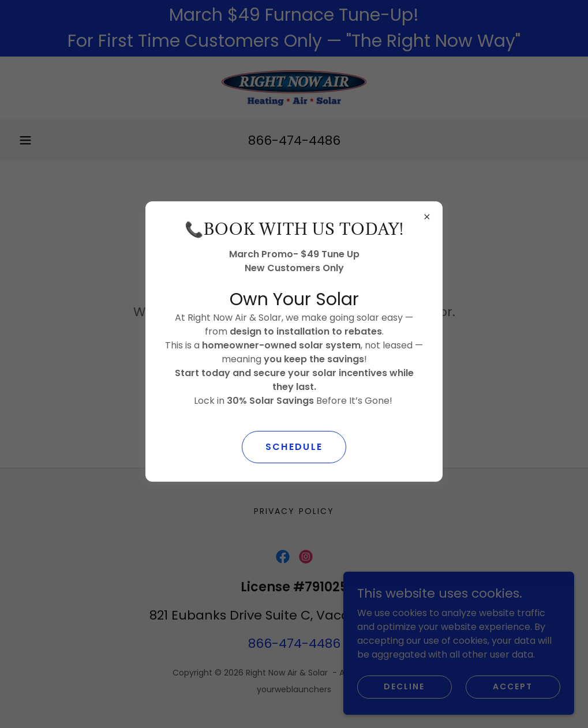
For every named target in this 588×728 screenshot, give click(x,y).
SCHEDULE (294, 447)
